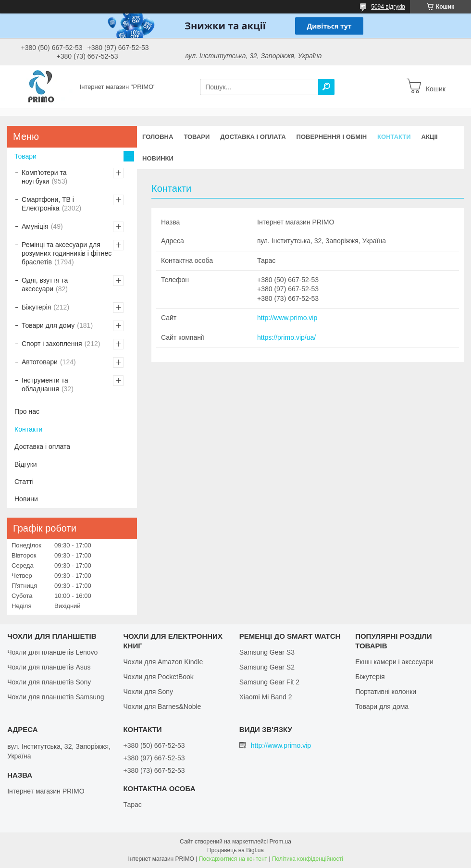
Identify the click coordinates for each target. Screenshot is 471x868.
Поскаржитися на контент (233, 859)
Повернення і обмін (332, 137)
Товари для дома (382, 707)
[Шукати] (326, 87)
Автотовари (40, 362)
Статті (24, 482)
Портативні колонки (386, 692)
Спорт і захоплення (52, 344)
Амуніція (35, 226)
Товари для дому (48, 325)
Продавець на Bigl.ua (235, 850)
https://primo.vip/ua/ (286, 337)
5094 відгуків (388, 7)
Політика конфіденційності (308, 859)
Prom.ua (280, 842)
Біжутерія (36, 307)
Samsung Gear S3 (267, 652)
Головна (158, 137)
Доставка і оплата (253, 137)
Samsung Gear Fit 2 (269, 682)
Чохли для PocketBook (158, 677)
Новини (26, 499)
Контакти (394, 137)
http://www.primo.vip (287, 318)
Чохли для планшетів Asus (49, 667)
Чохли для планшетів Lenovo (52, 652)
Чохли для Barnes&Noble (162, 707)
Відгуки (26, 464)
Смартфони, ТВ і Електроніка (48, 204)
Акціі (430, 137)
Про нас (27, 411)
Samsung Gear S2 (267, 667)
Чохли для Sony (148, 692)
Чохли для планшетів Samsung (56, 697)
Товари (197, 137)
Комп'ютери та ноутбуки (44, 177)
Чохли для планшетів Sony (49, 682)
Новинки (158, 158)
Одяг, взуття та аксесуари (45, 285)
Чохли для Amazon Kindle (163, 662)
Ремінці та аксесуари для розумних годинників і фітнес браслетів (67, 253)
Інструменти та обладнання (45, 384)
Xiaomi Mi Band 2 (266, 697)
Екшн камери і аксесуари (394, 662)
